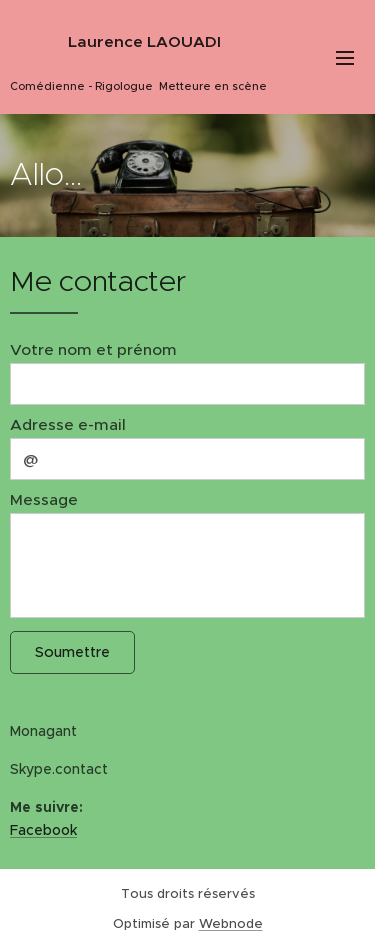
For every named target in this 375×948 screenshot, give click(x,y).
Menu (345, 58)
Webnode (231, 923)
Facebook (43, 830)
